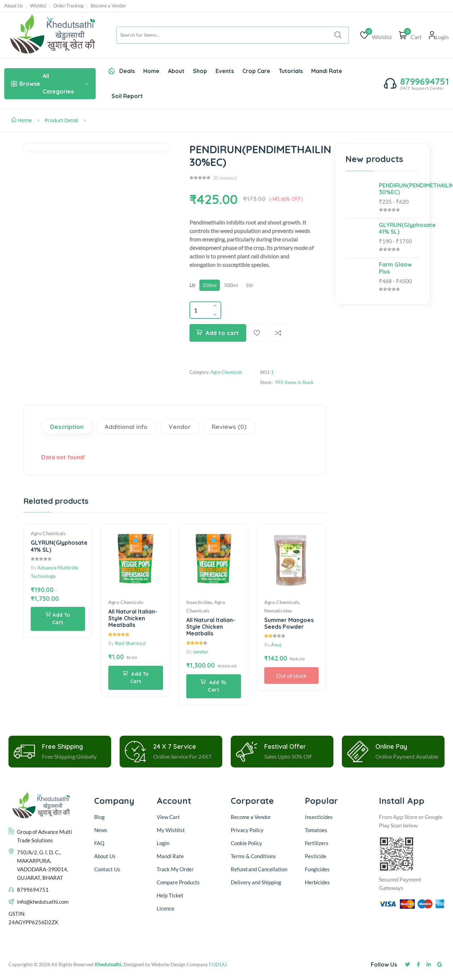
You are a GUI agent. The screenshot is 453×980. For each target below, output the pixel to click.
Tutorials (291, 71)
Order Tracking (68, 6)
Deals (121, 71)
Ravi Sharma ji (131, 643)
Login (163, 843)
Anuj (276, 644)
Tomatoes (316, 830)
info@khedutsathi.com (43, 902)
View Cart (168, 817)
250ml (210, 285)
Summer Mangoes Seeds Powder (289, 623)
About (176, 71)
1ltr (250, 285)
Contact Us (107, 869)
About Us (14, 6)
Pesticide (316, 856)
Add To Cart (58, 619)
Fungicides (317, 869)
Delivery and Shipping (256, 882)
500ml (231, 285)
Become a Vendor (108, 6)
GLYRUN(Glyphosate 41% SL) (59, 546)
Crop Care (256, 71)
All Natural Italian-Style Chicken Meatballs (133, 618)
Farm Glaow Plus (395, 268)
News (101, 830)
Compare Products (178, 882)
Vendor (180, 427)
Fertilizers (317, 843)
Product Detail (61, 120)
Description (67, 427)
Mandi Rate (327, 71)
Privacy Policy (247, 830)
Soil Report (127, 96)
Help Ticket (170, 895)
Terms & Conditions (253, 856)
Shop (200, 71)
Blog (99, 817)
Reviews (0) (229, 427)
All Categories (50, 84)
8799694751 (424, 81)
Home (151, 71)
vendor (201, 652)
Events (225, 71)
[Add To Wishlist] (257, 333)
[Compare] (278, 333)
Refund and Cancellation (259, 869)
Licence (165, 908)
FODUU (218, 964)
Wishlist (38, 6)
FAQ (99, 843)
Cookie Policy (246, 843)
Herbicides (317, 882)
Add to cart (218, 333)
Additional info (126, 427)
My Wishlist (171, 830)
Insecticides (319, 817)
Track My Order (175, 869)
